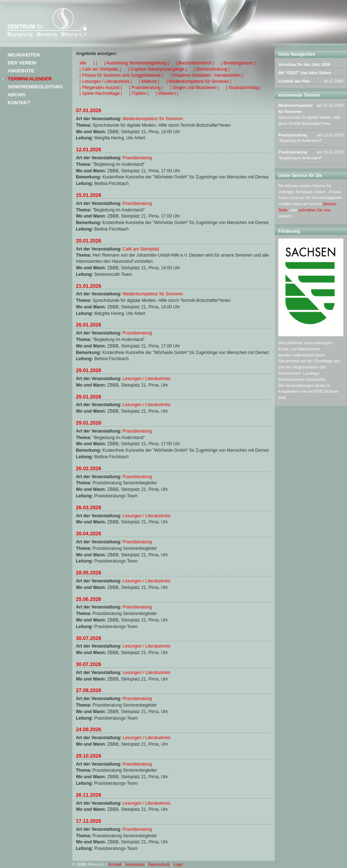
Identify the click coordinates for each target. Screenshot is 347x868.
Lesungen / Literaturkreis (146, 379)
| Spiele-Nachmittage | (101, 93)
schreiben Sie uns (314, 210)
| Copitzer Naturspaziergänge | (157, 69)
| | (95, 63)
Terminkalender (30, 79)
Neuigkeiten (24, 55)
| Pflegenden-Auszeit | (101, 88)
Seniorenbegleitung (35, 87)
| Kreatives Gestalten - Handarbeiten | (207, 75)
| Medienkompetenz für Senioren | (199, 81)
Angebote (21, 71)
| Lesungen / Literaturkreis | (106, 81)
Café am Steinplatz (141, 249)
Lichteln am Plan (294, 81)
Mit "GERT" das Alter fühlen (305, 73)
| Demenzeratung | (212, 69)
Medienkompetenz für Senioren (153, 119)
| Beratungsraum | (238, 63)
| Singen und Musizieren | (195, 88)
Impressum (135, 864)
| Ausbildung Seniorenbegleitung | (136, 63)
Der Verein (22, 63)
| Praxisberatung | (146, 88)
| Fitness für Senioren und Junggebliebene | (121, 75)
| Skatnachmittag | (244, 88)
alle (83, 63)
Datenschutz (159, 864)
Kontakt (19, 103)
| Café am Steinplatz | (100, 69)
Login (178, 864)
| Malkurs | (149, 81)
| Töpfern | (139, 93)
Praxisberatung (137, 158)
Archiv (17, 95)
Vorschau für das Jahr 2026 (304, 64)
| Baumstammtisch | (195, 63)
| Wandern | (167, 93)
